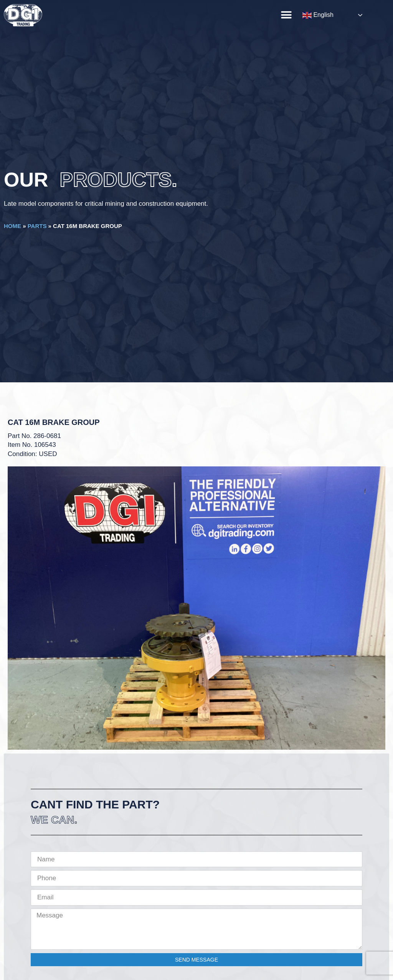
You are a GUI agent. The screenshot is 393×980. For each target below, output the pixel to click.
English (318, 15)
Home (12, 226)
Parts (37, 226)
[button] (286, 15)
